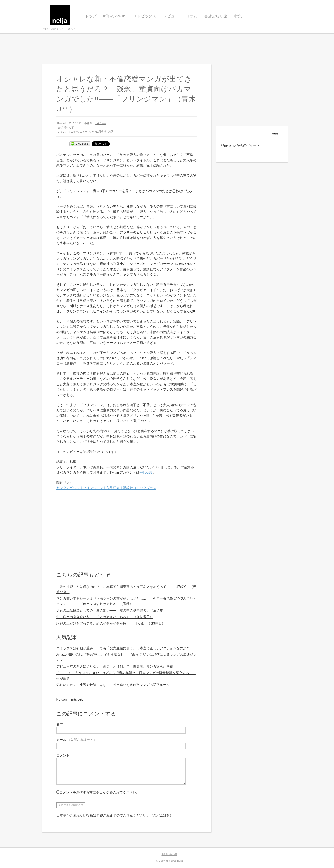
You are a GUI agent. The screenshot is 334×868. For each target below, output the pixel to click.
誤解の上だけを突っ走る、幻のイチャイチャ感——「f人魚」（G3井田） (111, 623)
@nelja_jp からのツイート (240, 145)
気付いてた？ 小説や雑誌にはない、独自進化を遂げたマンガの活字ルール (113, 685)
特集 (238, 16)
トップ (91, 16)
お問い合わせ (170, 854)
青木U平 (69, 128)
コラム (191, 16)
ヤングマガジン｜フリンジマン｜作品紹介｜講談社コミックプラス (106, 488)
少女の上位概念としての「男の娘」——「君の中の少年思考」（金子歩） (111, 610)
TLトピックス (144, 16)
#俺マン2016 (115, 16)
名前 (60, 724)
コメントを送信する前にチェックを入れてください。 (98, 792)
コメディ (85, 132)
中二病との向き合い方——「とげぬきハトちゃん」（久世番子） (105, 617)
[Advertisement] (167, 49)
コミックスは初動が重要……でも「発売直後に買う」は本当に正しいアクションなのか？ (123, 648)
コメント (63, 755)
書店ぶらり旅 (216, 16)
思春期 (102, 132)
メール (77, 740)
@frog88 (146, 472)
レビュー (171, 16)
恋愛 (110, 132)
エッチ (75, 132)
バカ (94, 132)
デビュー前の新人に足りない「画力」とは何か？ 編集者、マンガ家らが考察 (115, 666)
